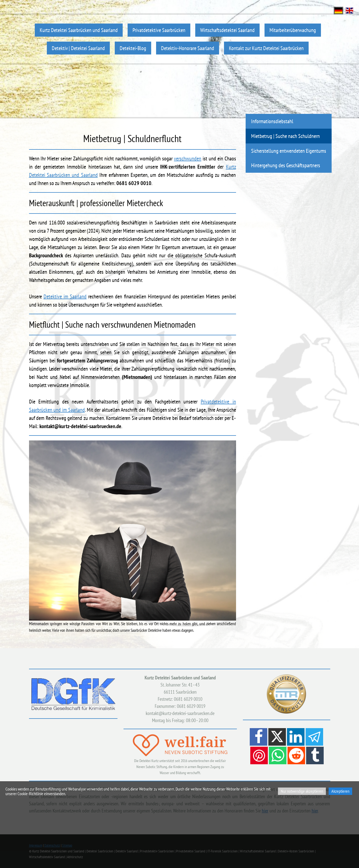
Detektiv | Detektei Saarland (78, 48)
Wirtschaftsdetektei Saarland (227, 30)
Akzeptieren (340, 791)
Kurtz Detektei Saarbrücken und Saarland (79, 30)
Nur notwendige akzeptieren (302, 791)
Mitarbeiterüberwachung (293, 30)
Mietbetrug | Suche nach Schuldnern (285, 136)
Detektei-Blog (133, 48)
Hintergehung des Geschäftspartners (286, 165)
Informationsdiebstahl (272, 121)
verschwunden (188, 158)
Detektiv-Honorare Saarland (188, 48)
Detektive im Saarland (65, 296)
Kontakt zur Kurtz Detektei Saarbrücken (266, 48)
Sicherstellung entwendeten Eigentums (289, 151)
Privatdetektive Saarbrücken (159, 30)
